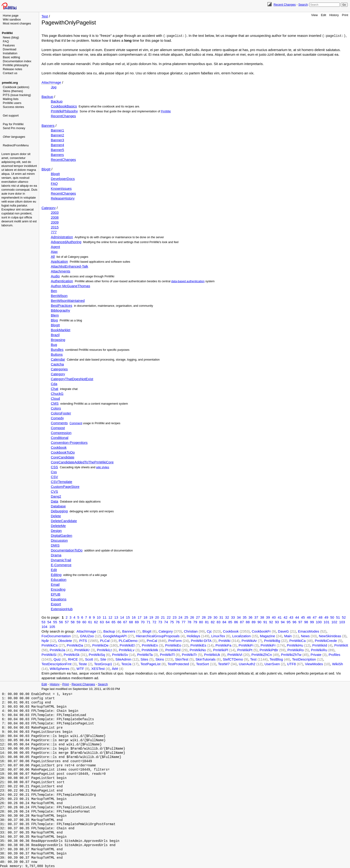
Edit (323, 15)
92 (271, 622)
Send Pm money (14, 128)
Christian (191, 631)
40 (274, 617)
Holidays (194, 636)
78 (189, 622)
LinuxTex (218, 636)
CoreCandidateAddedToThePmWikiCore (82, 462)
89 (254, 622)
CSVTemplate (62, 481)
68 (131, 622)
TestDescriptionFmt (56, 664)
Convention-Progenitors (69, 442)
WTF (80, 668)
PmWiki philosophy (16, 65)
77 (184, 622)
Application (59, 261)
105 (52, 626)
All (53, 256)
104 (44, 626)
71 (149, 622)
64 (108, 622)
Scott (89, 659)
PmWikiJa (57, 650)
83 (219, 622)
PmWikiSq (97, 654)
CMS (55, 403)
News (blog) (11, 37)
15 (128, 617)
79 (195, 622)
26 (192, 617)
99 (312, 622)
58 (73, 622)
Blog (54, 320)
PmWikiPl (221, 650)
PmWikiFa (223, 645)
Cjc (209, 631)
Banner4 (57, 145)
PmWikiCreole (326, 640)
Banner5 (57, 150)
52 (344, 617)
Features (9, 45)
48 (321, 617)
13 (116, 617)
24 (180, 617)
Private (316, 654)
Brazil (55, 335)
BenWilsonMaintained (68, 300)
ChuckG (57, 393)
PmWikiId (320, 645)
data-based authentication (188, 281)
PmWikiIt (341, 645)
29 (210, 617)
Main (288, 636)
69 (137, 622)
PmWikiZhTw (291, 654)
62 (96, 622)
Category (49, 208)
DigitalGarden (62, 535)
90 (259, 622)
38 (262, 617)
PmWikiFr (268, 645)
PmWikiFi (246, 645)
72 (154, 622)
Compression (61, 432)
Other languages (14, 137)
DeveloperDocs (63, 178)
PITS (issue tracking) (17, 95)
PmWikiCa (298, 640)
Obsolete (65, 640)
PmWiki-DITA (201, 640)
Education (59, 579)
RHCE (73, 659)
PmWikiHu (295, 645)
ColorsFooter (61, 413)
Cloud (55, 398)
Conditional (60, 437)
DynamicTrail (61, 560)
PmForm (175, 640)
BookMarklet (61, 330)
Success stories (13, 107)
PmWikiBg (272, 640)
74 (166, 622)
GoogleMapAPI (115, 636)
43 (291, 617)
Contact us (10, 73)
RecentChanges (63, 116)
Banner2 (57, 135)
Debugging (59, 511)
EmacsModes (309, 631)
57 (67, 622)
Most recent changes (17, 23)
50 (332, 617)
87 (242, 622)
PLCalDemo (128, 640)
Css (54, 472)
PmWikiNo (198, 650)
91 (265, 622)
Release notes (12, 69)
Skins (160, 659)
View (315, 15)
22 (169, 617)
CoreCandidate (63, 457)
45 (303, 617)
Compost (58, 428)
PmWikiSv (120, 654)
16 (134, 617)
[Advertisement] (20, 171)
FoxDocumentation (56, 636)
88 (248, 622)
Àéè (115, 668)
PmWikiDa (75, 645)
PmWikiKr (82, 650)
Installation (10, 53)
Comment (76, 423)
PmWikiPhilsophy (64, 111)
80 (201, 622)
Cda (54, 384)
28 (204, 617)
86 (236, 622)
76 (178, 622)
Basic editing (11, 57)
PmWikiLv (127, 650)
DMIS (55, 545)
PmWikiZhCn (262, 654)
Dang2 (56, 496)
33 (233, 617)
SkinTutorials (205, 659)
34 (239, 617)
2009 (55, 222)
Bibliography (61, 310)
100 (319, 622)
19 (151, 617)
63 (102, 622)
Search (303, 5)
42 (286, 617)
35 (245, 617)
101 (327, 622)
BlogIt (46, 169)
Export (56, 604)
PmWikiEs (198, 645)
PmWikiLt (104, 650)
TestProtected (178, 664)
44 (297, 617)
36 (251, 617)
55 (55, 622)
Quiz (57, 659)
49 (326, 617)
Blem (55, 315)
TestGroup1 (103, 664)
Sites (144, 659)
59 (78, 622)
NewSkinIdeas (330, 636)
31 (221, 617)
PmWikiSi (49, 654)
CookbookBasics (64, 106)
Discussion (59, 540)
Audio (55, 276)
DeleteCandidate (64, 521)
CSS (54, 467)
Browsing (58, 339)
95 (289, 622)
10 (99, 617)
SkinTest (182, 659)
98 (306, 622)
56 (61, 622)
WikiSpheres (59, 668)
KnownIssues (61, 188)
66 (119, 622)
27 (198, 617)
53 (43, 622)
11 (105, 617)
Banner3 (57, 140)
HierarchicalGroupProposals (158, 636)
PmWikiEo (173, 645)
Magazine (267, 636)
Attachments (61, 271)
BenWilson (59, 295)
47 (315, 617)
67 (125, 622)
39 (268, 617)
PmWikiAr (249, 640)
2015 (55, 227)
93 (277, 622)
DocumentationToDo (67, 550)
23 (175, 617)
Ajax (54, 251)
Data (55, 501)
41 (280, 617)
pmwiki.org (10, 83)
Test (45, 16)
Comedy (57, 418)
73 (160, 622)
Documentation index (17, 61)
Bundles (57, 349)
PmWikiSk (72, 654)
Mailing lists (11, 99)
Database (58, 506)
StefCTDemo (233, 659)
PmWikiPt (245, 650)
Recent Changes (285, 5)
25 (186, 617)
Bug (54, 344)
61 (90, 622)
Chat (55, 388)
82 (213, 622)
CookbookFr (261, 631)
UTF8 (291, 664)
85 (230, 622)
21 (163, 617)
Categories (59, 369)
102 (334, 622)
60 (84, 622)
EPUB (56, 594)
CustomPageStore (65, 486)
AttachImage (51, 82)
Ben (54, 291)
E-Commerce (61, 565)
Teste (83, 664)
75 (172, 622)
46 (309, 617)
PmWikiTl (167, 654)
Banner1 (57, 130)
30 (216, 617)
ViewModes (314, 664)
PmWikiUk (212, 654)
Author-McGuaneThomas (70, 286)
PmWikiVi (235, 654)
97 (300, 622)
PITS (83, 640)
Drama (56, 555)
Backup (47, 96)
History (334, 15)
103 (342, 622)
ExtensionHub (62, 609)
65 (113, 622)
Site (103, 659)
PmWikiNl (173, 650)
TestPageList (150, 664)
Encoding (58, 589)
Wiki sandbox (12, 19)
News (305, 636)
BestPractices (62, 305)
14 (122, 617)
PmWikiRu (319, 650)
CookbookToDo (63, 452)
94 (283, 622)
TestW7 (224, 664)
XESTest (98, 668)
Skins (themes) (13, 91)
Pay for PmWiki (13, 124)
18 (145, 617)
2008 (55, 217)
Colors (56, 408)
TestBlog (276, 659)
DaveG (283, 631)
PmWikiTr (189, 654)
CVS (54, 491)
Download (10, 49)
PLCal (105, 640)
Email (55, 584)
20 (157, 617)
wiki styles (103, 467)
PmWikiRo (296, 650)
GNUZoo (87, 636)
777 (54, 232)
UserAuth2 (247, 664)
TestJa (126, 664)
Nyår (45, 640)
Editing (56, 574)
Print (345, 15)
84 (224, 622)
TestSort (203, 664)
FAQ (6, 41)
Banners (48, 125)
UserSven (272, 664)
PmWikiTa (145, 654)
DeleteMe (58, 525)
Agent (55, 246)
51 (338, 617)
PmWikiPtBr (269, 650)
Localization (241, 636)
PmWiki (7, 33)
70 (143, 622)
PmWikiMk (150, 650)
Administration (62, 237)
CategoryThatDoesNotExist (72, 379)
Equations (59, 599)
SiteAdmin (123, 659)
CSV (54, 477)
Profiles (334, 654)
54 (49, 622)
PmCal (152, 640)
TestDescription (304, 659)
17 (140, 617)
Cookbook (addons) (16, 87)
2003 (55, 212)
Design (56, 530)
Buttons (57, 354)
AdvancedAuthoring (66, 242)
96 (294, 622)
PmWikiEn (150, 645)
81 (207, 622)
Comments (59, 423)
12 (110, 617)
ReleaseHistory (63, 198)
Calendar (58, 359)
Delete (56, 516)
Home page (11, 15)
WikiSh (338, 664)
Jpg (54, 87)
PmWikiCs (50, 645)
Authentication (62, 281)
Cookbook (59, 447)
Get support (11, 115)
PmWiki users (12, 103)
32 (227, 617)
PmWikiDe (100, 645)
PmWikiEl (127, 645)
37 (256, 617)
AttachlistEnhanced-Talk (69, 266)
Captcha (57, 364)
